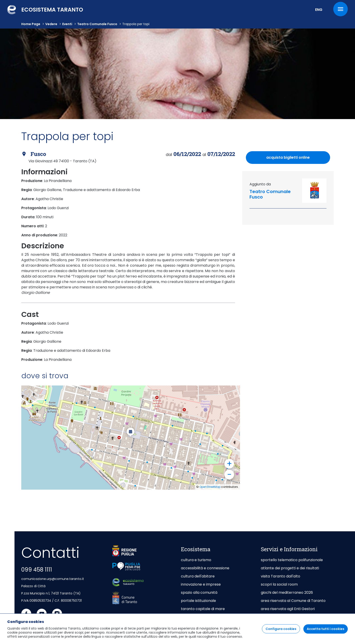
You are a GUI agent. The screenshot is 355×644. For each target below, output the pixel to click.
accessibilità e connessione (205, 568)
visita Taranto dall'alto (281, 576)
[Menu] (341, 9)
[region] (177, 629)
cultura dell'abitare (198, 576)
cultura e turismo (196, 560)
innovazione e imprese (201, 584)
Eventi (67, 24)
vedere (51, 24)
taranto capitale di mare (203, 609)
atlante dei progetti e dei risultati (290, 568)
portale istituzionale (198, 601)
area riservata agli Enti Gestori (288, 609)
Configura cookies (281, 629)
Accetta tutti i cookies (326, 629)
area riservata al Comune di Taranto (293, 601)
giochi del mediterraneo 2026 (287, 593)
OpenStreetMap (210, 487)
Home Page (31, 24)
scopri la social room (279, 584)
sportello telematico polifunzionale (292, 560)
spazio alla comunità (199, 593)
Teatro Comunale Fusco (97, 24)
